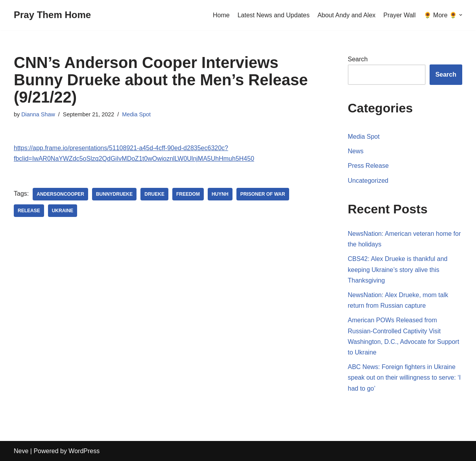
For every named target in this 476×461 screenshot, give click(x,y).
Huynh (220, 194)
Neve (21, 451)
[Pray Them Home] (52, 15)
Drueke (154, 194)
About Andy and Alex (347, 15)
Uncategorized (368, 181)
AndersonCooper (60, 194)
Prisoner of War (263, 194)
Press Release (368, 166)
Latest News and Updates (274, 15)
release (29, 211)
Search (358, 59)
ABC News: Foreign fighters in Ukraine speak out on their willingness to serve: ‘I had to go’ (404, 377)
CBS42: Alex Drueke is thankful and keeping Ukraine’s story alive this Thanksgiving (398, 269)
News (356, 151)
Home (221, 15)
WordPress (84, 451)
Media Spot (136, 114)
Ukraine (63, 211)
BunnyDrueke (114, 194)
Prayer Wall (400, 15)
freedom (188, 194)
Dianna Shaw (38, 114)
